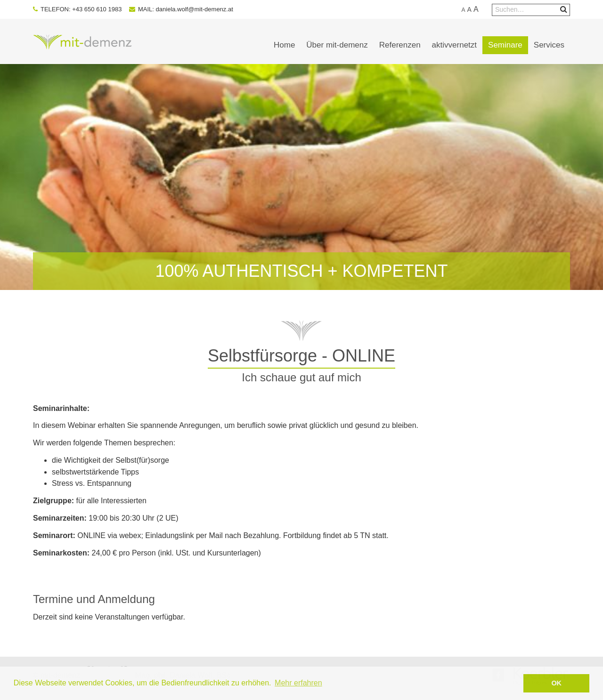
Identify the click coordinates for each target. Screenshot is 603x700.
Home (284, 45)
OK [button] (556, 683)
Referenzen (400, 45)
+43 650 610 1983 (97, 9)
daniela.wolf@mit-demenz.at (195, 9)
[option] (301, 177)
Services (549, 45)
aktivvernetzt (454, 45)
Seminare (505, 45)
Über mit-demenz (337, 45)
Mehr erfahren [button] (298, 683)
